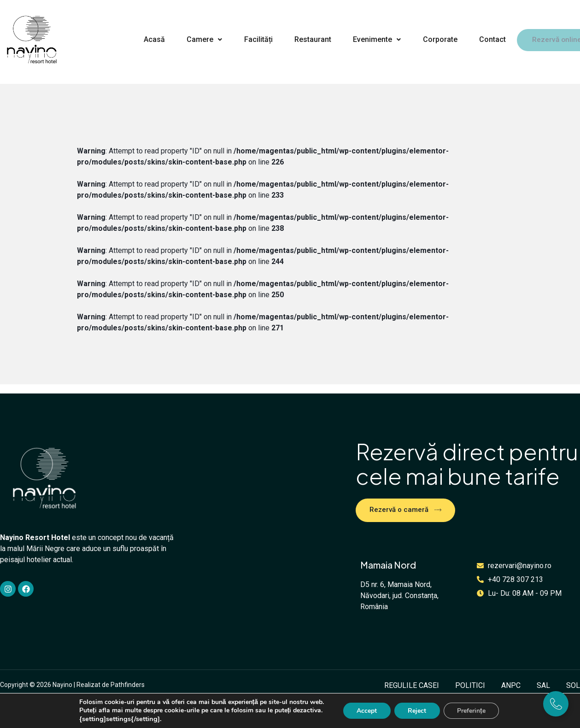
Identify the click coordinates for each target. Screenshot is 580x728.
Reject (417, 711)
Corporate (434, 39)
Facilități (256, 39)
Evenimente (372, 39)
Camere (203, 39)
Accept (366, 711)
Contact (486, 39)
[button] (203, 39)
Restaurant (309, 39)
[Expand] (556, 704)
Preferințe (472, 711)
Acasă (153, 39)
